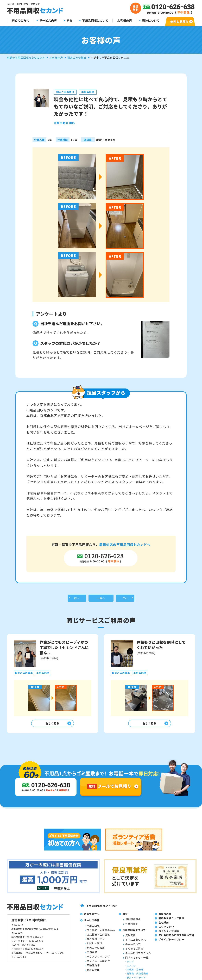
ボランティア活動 (169, 951)
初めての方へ (20, 21)
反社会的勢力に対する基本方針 (176, 955)
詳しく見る (52, 725)
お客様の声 (125, 21)
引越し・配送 (94, 963)
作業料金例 (132, 944)
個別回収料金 (133, 939)
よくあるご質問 (134, 968)
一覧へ (101, 599)
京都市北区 (49, 415)
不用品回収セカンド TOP (102, 925)
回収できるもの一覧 (137, 977)
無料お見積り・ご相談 (171, 938)
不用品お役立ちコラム (138, 973)
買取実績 (130, 955)
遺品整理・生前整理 (98, 954)
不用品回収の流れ (136, 960)
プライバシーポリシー (171, 959)
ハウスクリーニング (98, 976)
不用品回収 (93, 945)
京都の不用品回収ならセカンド (26, 57)
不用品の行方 (133, 964)
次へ (125, 599)
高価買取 (92, 972)
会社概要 (164, 942)
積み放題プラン (96, 959)
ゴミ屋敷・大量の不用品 (101, 950)
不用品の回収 (71, 415)
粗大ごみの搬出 (77, 57)
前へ (77, 599)
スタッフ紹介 (166, 947)
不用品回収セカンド (42, 410)
